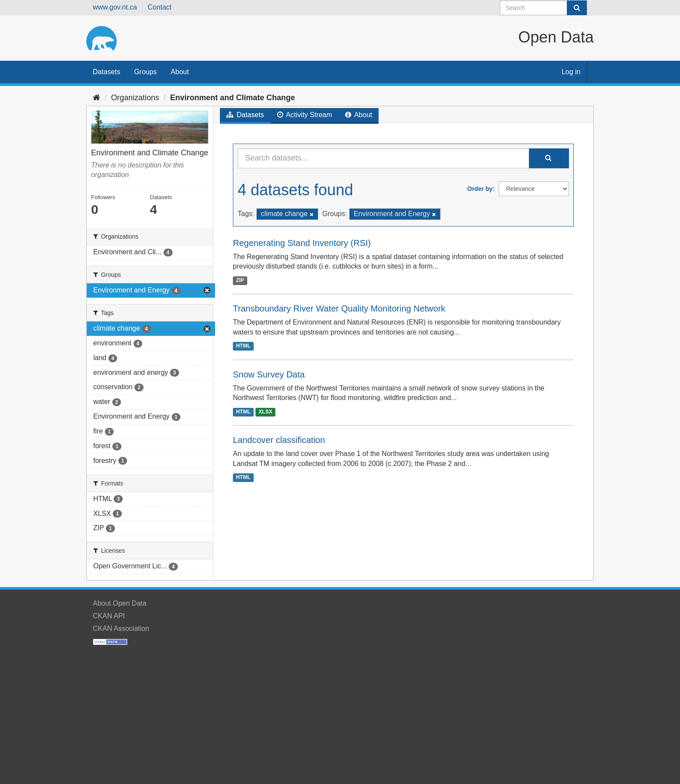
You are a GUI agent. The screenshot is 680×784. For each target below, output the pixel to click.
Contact (159, 7)
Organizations (135, 98)
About (180, 72)
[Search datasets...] (383, 158)
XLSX (265, 412)
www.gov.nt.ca (115, 7)
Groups (145, 72)
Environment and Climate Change (232, 98)
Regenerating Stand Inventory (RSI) (302, 243)
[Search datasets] (544, 8)
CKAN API (109, 616)
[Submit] (577, 8)
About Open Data (120, 603)
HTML (243, 346)
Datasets (106, 72)
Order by (480, 189)
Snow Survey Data (269, 374)
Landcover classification (279, 440)
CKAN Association (121, 628)
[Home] (96, 98)
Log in (571, 72)
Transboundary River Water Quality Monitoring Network (339, 308)
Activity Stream (305, 115)
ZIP (240, 280)
